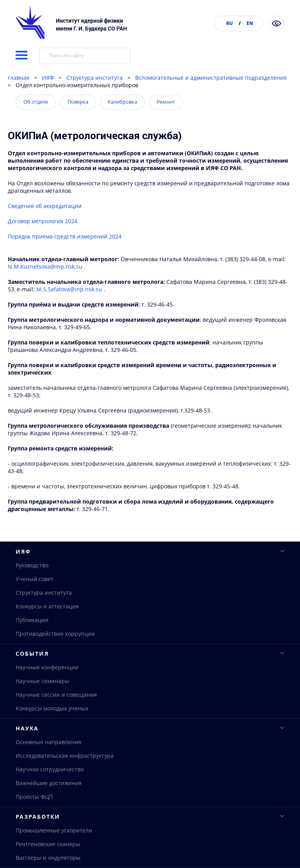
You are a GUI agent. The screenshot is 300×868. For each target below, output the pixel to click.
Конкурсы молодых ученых (52, 729)
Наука (150, 749)
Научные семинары (42, 702)
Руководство (32, 586)
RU (229, 23)
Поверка (78, 122)
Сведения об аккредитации (45, 226)
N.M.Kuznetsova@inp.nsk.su (46, 286)
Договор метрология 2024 (43, 241)
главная (19, 98)
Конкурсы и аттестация (47, 627)
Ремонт (166, 122)
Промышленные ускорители (54, 852)
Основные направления (48, 763)
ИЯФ (48, 98)
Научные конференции (47, 688)
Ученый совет (35, 599)
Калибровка (122, 122)
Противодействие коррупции (55, 654)
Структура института (95, 98)
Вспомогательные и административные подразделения (211, 98)
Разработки (150, 838)
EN (250, 23)
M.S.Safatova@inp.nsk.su (69, 309)
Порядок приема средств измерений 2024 (65, 256)
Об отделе (36, 122)
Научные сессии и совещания (56, 715)
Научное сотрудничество (50, 791)
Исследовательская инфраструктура (65, 777)
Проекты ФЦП (34, 818)
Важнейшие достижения (49, 804)
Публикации (32, 640)
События (150, 674)
